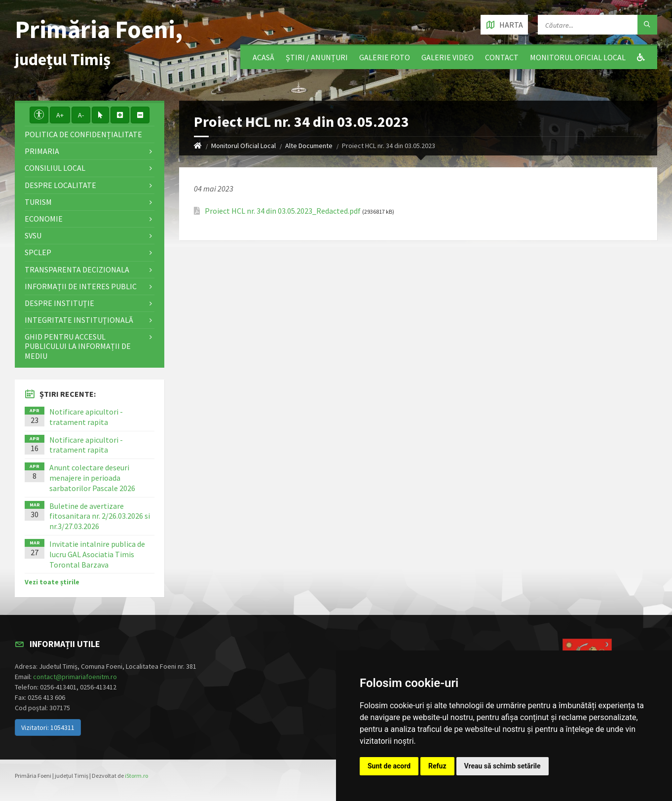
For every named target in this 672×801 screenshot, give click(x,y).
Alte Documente (309, 146)
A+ (60, 115)
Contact (502, 57)
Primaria (42, 151)
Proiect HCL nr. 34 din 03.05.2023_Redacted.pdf (283, 211)
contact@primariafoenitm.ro (75, 677)
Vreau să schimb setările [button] (503, 766)
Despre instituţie (59, 303)
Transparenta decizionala (77, 269)
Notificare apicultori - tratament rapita (86, 417)
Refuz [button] (437, 766)
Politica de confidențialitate (83, 134)
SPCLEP (38, 252)
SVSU (33, 235)
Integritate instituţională (79, 320)
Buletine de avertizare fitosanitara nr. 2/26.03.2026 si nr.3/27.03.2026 (100, 516)
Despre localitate (60, 185)
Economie (44, 219)
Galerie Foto (385, 57)
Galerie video (448, 57)
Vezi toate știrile (52, 582)
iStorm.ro (136, 776)
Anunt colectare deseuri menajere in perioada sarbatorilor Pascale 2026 (92, 478)
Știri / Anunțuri (317, 57)
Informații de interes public (81, 286)
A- (81, 115)
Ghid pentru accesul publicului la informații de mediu (78, 346)
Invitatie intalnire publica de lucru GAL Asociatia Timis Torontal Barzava (97, 554)
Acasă (263, 57)
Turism (38, 202)
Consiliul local (55, 168)
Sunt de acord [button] (389, 766)
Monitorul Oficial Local (578, 57)
